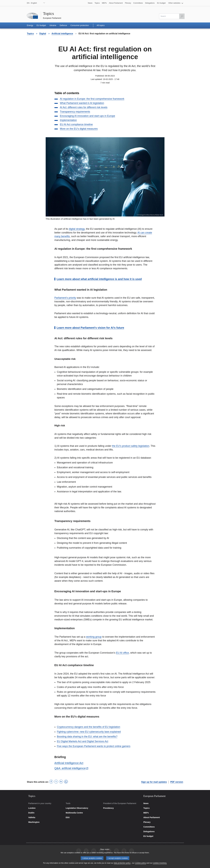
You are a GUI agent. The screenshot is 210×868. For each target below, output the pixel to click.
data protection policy (122, 865)
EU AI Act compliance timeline (76, 124)
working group (94, 637)
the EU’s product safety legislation (131, 446)
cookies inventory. (160, 865)
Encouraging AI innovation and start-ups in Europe (88, 116)
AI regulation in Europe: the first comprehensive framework (92, 99)
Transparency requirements (75, 112)
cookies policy (141, 865)
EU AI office (122, 653)
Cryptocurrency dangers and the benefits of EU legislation (89, 727)
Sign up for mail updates (154, 782)
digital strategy (77, 229)
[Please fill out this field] (172, 16)
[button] (176, 3)
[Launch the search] (182, 16)
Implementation (68, 120)
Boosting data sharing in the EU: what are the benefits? (87, 737)
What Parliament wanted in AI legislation (82, 103)
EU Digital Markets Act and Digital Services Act (83, 741)
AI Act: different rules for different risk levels (84, 107)
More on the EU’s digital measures (79, 129)
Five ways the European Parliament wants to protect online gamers (94, 746)
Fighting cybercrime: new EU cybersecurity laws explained (89, 732)
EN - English (32, 3)
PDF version (177, 782)
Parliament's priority (65, 298)
